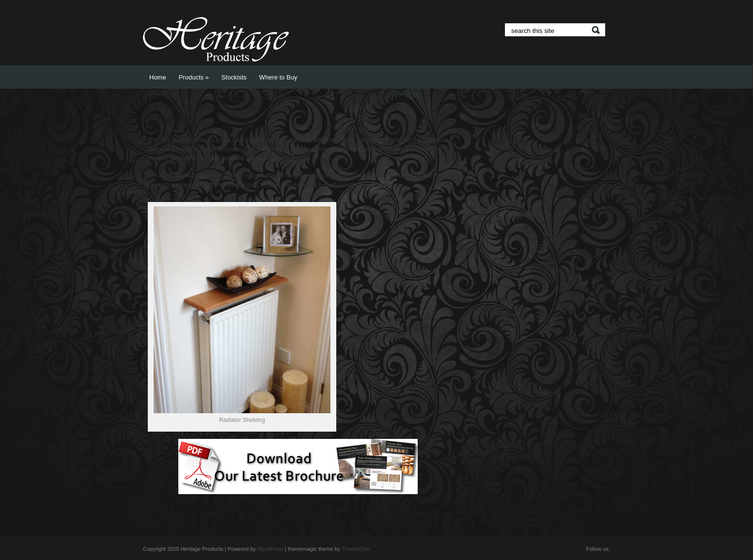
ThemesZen (356, 549)
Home (158, 77)
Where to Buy (278, 77)
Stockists (234, 77)
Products (194, 77)
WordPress (270, 549)
